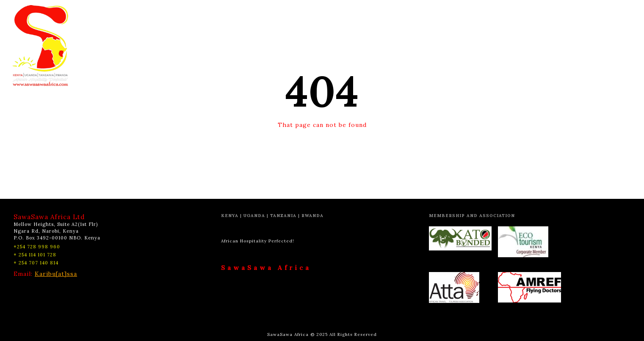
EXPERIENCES (312, 15)
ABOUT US (359, 15)
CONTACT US (426, 15)
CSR (390, 15)
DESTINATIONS (254, 15)
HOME (208, 15)
